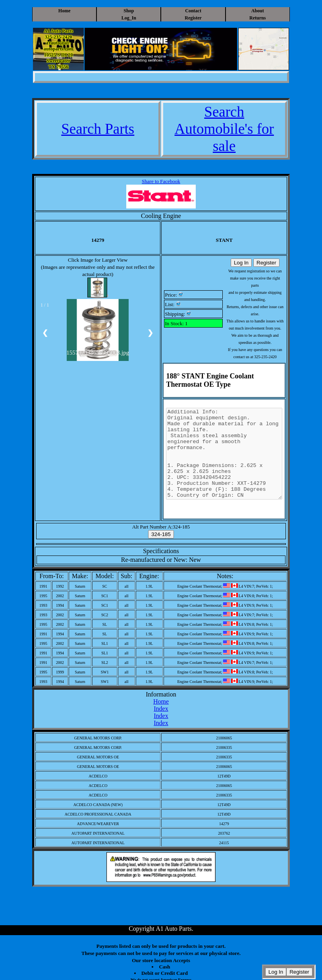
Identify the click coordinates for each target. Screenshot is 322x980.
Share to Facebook (161, 181)
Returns (257, 18)
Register (193, 18)
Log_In (129, 18)
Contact (193, 11)
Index (161, 709)
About (258, 11)
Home (65, 11)
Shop (129, 11)
